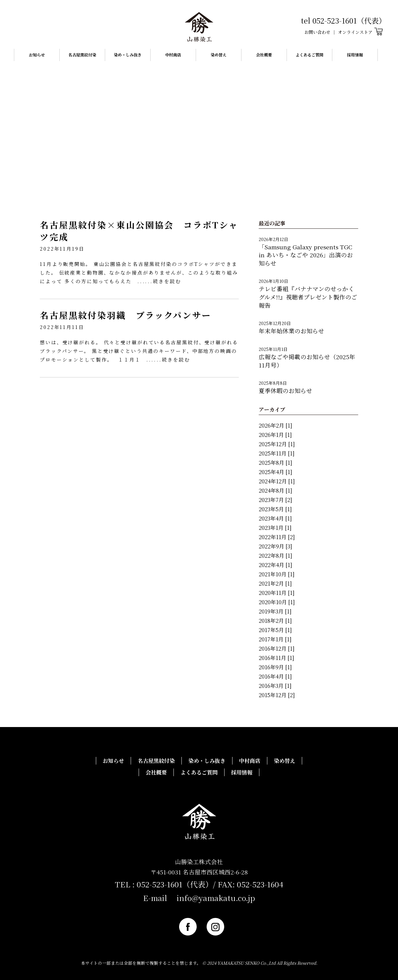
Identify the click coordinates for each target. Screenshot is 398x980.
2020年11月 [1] (277, 593)
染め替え (219, 55)
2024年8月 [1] (275, 490)
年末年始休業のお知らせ (291, 331)
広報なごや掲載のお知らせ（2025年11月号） (307, 361)
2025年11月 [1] (277, 453)
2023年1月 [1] (275, 528)
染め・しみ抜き (128, 55)
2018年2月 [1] (275, 621)
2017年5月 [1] (275, 630)
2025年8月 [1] (275, 463)
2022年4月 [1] (275, 565)
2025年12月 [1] (277, 444)
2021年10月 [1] (277, 574)
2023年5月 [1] (275, 509)
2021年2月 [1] (275, 583)
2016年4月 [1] (275, 676)
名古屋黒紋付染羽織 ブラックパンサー (126, 315)
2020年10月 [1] (277, 602)
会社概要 (264, 55)
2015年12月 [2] (277, 695)
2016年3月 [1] (275, 686)
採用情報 (355, 55)
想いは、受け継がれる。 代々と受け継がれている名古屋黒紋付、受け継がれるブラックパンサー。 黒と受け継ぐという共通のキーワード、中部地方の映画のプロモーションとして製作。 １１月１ (139, 351)
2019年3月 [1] (275, 611)
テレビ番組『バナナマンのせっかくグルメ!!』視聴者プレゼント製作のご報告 (308, 297)
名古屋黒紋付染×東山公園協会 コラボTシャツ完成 (139, 231)
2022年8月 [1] (275, 556)
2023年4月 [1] (275, 518)
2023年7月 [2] (275, 500)
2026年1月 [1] (275, 435)
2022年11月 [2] (277, 537)
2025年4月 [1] (275, 472)
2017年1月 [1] (275, 639)
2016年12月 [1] (277, 649)
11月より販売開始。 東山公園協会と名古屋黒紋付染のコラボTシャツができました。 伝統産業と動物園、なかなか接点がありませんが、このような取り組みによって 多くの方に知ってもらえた (139, 272)
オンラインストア (360, 32)
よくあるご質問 (309, 55)
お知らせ (37, 55)
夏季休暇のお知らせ (285, 391)
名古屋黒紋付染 (82, 55)
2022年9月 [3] (275, 546)
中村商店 (173, 55)
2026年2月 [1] (275, 425)
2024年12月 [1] (277, 481)
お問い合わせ (317, 32)
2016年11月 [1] (276, 658)
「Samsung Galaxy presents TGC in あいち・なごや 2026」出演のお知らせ (306, 255)
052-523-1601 (160, 884)
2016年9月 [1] (275, 667)
